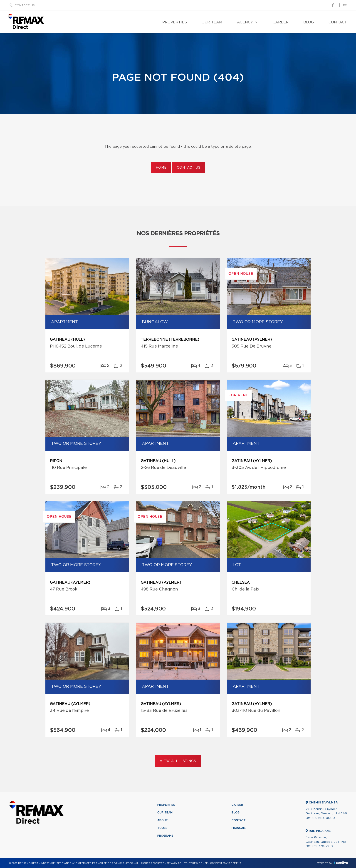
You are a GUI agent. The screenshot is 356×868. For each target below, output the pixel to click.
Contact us (25, 6)
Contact (338, 22)
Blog (309, 22)
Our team (212, 22)
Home (161, 168)
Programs (165, 836)
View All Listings (178, 761)
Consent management (226, 863)
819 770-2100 (323, 846)
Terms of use (198, 863)
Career (281, 22)
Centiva (341, 863)
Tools (162, 828)
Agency (245, 22)
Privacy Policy (177, 863)
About (163, 820)
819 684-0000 (324, 818)
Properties (175, 22)
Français (239, 828)
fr (345, 6)
